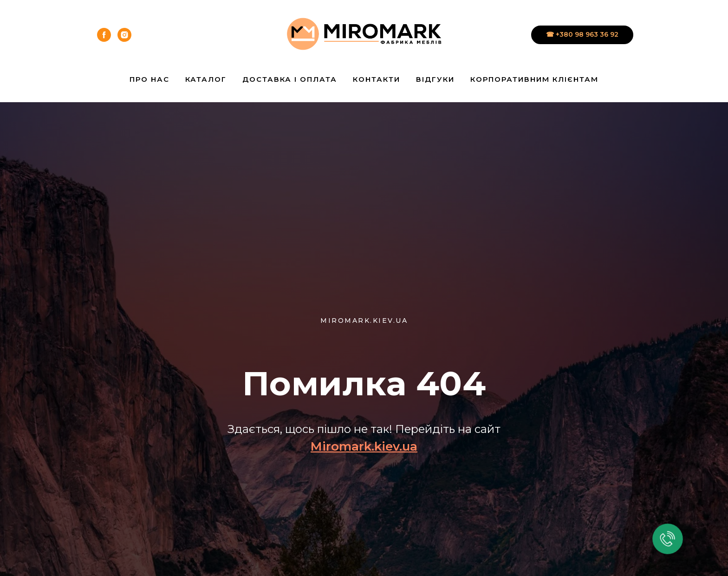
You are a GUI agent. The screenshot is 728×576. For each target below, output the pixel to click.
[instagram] (124, 35)
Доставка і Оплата (290, 79)
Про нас (149, 79)
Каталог (206, 79)
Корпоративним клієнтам (534, 79)
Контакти (377, 79)
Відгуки (435, 79)
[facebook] (104, 35)
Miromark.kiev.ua (364, 446)
